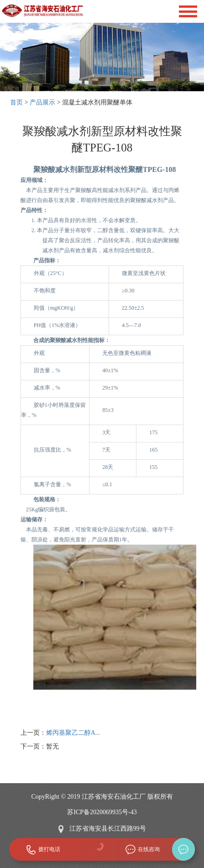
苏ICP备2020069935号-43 (102, 812)
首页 (16, 102)
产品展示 (42, 102)
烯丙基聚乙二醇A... (73, 733)
